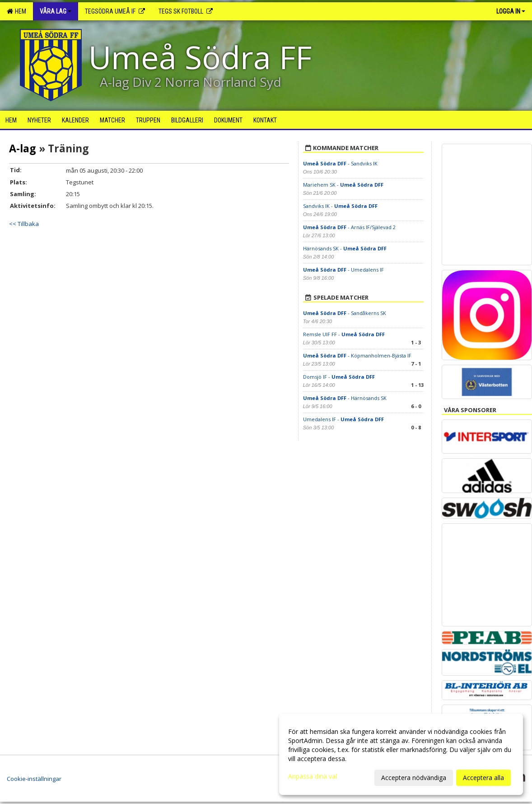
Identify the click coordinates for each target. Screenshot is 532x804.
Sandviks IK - (340, 206)
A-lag (23, 148)
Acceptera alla (483, 778)
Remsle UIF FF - (344, 334)
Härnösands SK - (345, 248)
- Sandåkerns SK (345, 313)
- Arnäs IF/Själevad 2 (349, 227)
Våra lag (56, 11)
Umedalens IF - (343, 419)
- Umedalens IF (343, 270)
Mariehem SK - (343, 185)
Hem (16, 11)
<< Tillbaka (24, 224)
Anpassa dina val (313, 776)
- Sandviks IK (340, 163)
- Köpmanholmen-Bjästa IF (357, 355)
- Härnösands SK (345, 398)
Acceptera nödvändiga (414, 778)
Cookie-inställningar (34, 779)
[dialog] (401, 754)
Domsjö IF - (339, 377)
